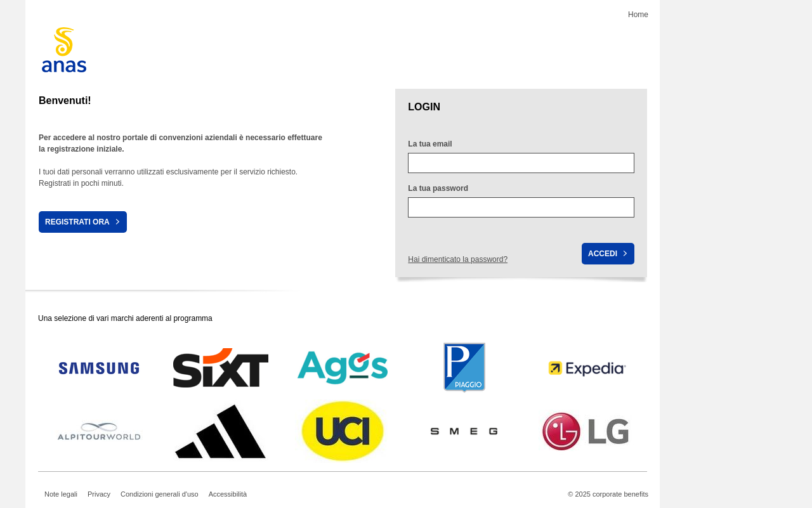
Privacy (99, 494)
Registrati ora (77, 222)
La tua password (438, 188)
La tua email (430, 144)
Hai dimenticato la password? (458, 259)
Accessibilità (228, 494)
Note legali (61, 494)
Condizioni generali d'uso (160, 494)
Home (638, 15)
